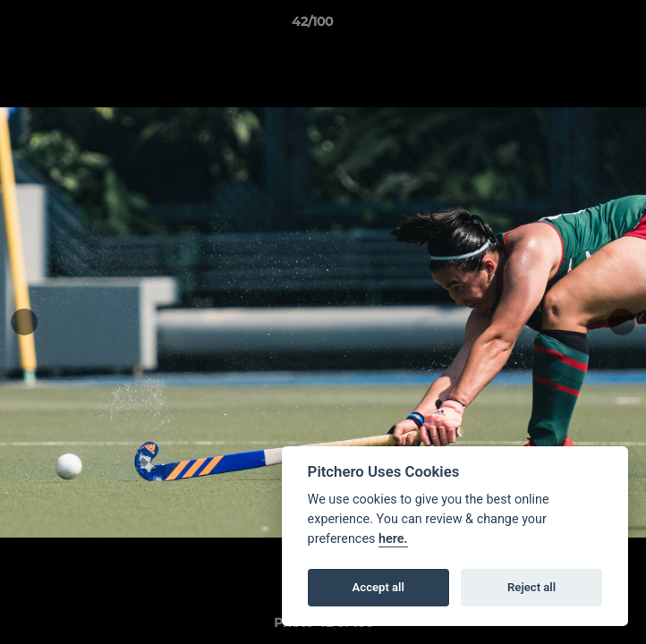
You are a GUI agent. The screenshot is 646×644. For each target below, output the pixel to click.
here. (393, 539)
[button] (582, 26)
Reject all (531, 587)
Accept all (378, 587)
